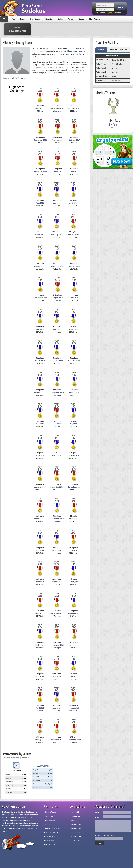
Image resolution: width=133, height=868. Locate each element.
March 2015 (57, 455)
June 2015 (57, 424)
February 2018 (57, 140)
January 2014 (40, 613)
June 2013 (57, 676)
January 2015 (40, 487)
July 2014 (40, 550)
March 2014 (57, 582)
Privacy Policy (50, 845)
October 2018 (74, 108)
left (127, 93)
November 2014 (74, 487)
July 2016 (74, 298)
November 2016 (57, 266)
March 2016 (40, 361)
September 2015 (57, 392)
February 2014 (73, 582)
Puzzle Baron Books (52, 828)
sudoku (32, 823)
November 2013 (74, 613)
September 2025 (77, 837)
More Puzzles (95, 19)
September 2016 (40, 298)
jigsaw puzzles (25, 818)
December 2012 (57, 740)
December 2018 (57, 108)
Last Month (124, 50)
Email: (97, 817)
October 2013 (40, 645)
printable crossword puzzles (19, 829)
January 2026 (75, 820)
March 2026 (75, 812)
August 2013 (74, 645)
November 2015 (74, 361)
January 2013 (40, 740)
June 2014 (57, 550)
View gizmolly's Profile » (14, 78)
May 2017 (57, 203)
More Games (50, 841)
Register (49, 19)
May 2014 (73, 550)
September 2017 (40, 171)
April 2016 (73, 329)
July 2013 (40, 676)
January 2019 (40, 108)
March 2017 (40, 235)
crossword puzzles (9, 826)
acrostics (6, 820)
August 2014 (74, 519)
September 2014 (57, 519)
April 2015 (40, 455)
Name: (97, 812)
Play (13, 19)
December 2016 (40, 266)
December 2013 (57, 613)
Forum (71, 19)
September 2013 (57, 645)
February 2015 (73, 455)
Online (60, 19)
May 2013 (73, 676)
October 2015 (40, 392)
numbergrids (7, 823)
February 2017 (57, 235)
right (129, 93)
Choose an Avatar (52, 833)
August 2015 (74, 392)
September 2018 (40, 140)
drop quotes (27, 820)
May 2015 (73, 424)
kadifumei (116, 125)
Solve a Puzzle (50, 812)
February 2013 (73, 708)
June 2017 (40, 203)
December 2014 (57, 487)
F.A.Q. (23, 19)
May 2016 (57, 329)
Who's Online (50, 820)
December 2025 (76, 824)
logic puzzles (15, 820)
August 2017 (58, 171)
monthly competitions (72, 51)
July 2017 (74, 171)
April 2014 (40, 582)
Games (81, 19)
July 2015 (40, 424)
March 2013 (57, 708)
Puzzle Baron (10, 812)
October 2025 (75, 833)
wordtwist (18, 823)
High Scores (35, 19)
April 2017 (73, 203)
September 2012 (74, 740)
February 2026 (76, 816)
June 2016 (40, 329)
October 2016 (74, 266)
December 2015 (57, 361)
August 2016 (58, 298)
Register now (111, 13)
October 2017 (74, 140)
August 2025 (75, 841)
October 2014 (40, 519)
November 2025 (76, 828)
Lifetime (101, 50)
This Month (113, 50)
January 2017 (73, 235)
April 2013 (40, 708)
